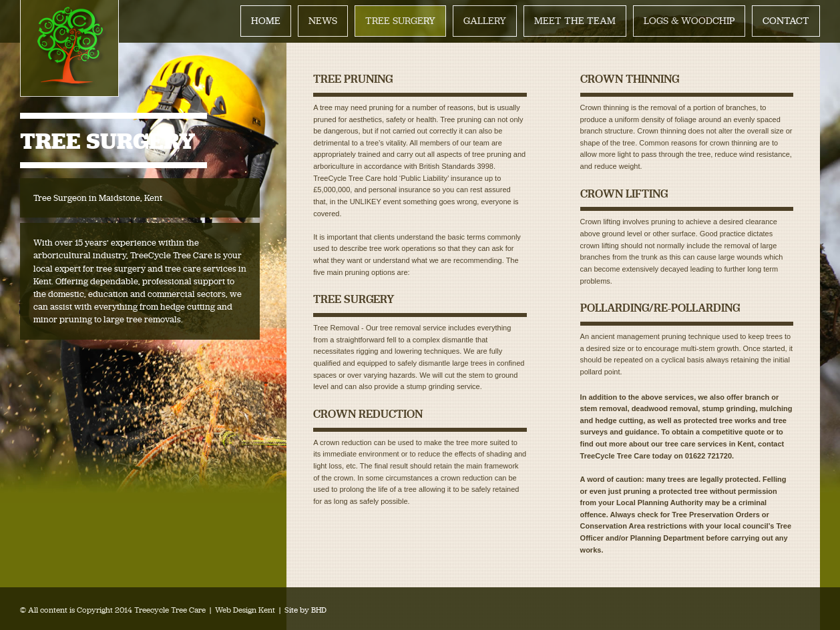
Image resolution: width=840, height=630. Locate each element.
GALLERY (485, 21)
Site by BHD (305, 610)
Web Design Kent (245, 610)
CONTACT (786, 21)
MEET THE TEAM (575, 21)
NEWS (323, 21)
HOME (266, 21)
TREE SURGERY (400, 21)
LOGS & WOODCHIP (689, 21)
